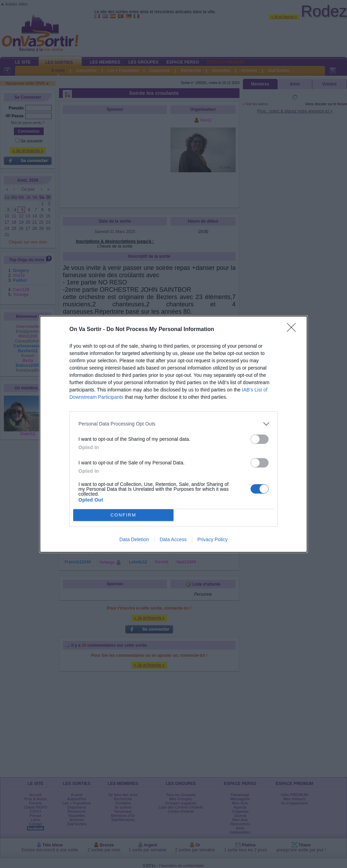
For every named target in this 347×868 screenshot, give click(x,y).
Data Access (173, 539)
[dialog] (173, 434)
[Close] (294, 330)
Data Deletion (134, 539)
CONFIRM (123, 515)
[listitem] (173, 424)
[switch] (260, 439)
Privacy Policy (213, 539)
